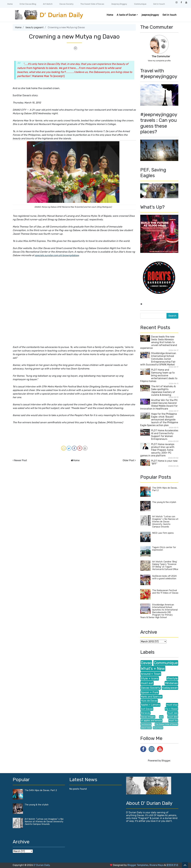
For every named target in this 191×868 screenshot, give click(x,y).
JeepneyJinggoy (119, 4)
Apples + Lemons (150, 705)
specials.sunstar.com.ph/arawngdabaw (57, 255)
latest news (146, 728)
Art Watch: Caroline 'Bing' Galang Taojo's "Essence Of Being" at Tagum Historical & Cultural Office (165, 566)
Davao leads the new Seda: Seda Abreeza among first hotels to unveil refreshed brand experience (159, 342)
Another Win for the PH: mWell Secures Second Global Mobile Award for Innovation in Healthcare (159, 404)
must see (173, 713)
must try (173, 721)
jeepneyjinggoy (150, 15)
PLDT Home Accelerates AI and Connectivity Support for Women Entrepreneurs (165, 435)
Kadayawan (170, 688)
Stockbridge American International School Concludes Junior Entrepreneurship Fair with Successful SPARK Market (158, 359)
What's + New (153, 668)
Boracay (145, 713)
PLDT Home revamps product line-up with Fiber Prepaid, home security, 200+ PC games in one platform (157, 450)
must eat (147, 683)
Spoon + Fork (150, 692)
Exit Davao (147, 709)
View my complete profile (159, 61)
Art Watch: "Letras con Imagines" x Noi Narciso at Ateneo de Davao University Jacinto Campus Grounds (165, 522)
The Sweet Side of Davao (92, 4)
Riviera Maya (157, 865)
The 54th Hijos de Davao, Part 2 (41, 790)
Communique (140, 4)
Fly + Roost (171, 709)
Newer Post (21, 460)
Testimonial (146, 724)
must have (158, 728)
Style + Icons (150, 678)
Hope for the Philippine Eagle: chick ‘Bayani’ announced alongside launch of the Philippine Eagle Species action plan (159, 420)
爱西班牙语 (172, 865)
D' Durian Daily (42, 865)
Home (10, 4)
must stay (172, 705)
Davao (146, 663)
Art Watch (48, 4)
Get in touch (159, 4)
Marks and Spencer (151, 697)
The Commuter (161, 56)
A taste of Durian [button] (126, 15)
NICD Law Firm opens (163, 533)
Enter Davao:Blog (28, 4)
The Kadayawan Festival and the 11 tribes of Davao (165, 592)
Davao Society (67, 4)
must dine (173, 717)
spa (161, 717)
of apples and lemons (151, 721)
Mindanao (171, 683)
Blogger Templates (138, 865)
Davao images (148, 717)
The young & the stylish (164, 502)
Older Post (128, 460)
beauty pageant (35, 27)
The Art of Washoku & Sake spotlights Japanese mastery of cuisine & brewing (163, 391)
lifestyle (172, 678)
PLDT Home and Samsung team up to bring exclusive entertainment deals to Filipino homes (159, 375)
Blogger (166, 761)
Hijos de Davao (149, 701)
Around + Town (151, 674)
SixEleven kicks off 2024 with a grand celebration (164, 577)
